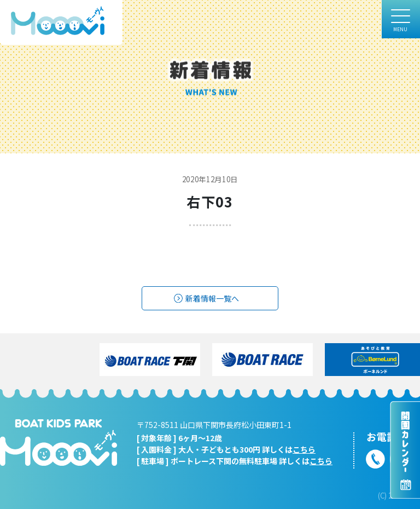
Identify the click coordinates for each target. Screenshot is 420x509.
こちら (304, 449)
